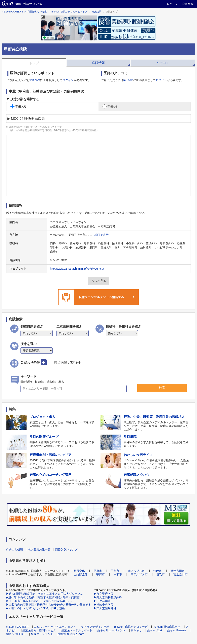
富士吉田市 (178, 571)
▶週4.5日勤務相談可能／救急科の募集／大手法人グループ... (44, 594)
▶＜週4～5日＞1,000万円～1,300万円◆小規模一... (38, 608)
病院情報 (98, 63)
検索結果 (96, 12)
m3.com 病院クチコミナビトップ (69, 12)
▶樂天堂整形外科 (105, 608)
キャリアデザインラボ (95, 627)
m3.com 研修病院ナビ (166, 627)
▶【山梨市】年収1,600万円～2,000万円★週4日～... (39, 601)
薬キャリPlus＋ (16, 634)
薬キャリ (136, 630)
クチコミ (163, 63)
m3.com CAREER (17, 627)
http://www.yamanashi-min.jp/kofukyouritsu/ (77, 269)
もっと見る (99, 281)
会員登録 (188, 4)
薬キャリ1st (154, 630)
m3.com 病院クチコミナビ (131, 627)
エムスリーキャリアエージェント (55, 627)
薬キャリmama (177, 630)
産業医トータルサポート (77, 630)
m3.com (35, 80)
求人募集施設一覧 (39, 549)
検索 (162, 388)
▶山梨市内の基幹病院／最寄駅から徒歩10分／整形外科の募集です (48, 605)
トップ (34, 63)
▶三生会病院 (102, 601)
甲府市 (98, 571)
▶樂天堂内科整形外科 (108, 597)
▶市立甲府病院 (104, 594)
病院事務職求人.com (71, 634)
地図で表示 (102, 235)
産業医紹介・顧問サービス (39, 630)
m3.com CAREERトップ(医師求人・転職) (25, 12)
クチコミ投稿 (14, 549)
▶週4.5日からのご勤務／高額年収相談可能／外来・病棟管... (44, 597)
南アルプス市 (136, 571)
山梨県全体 (78, 571)
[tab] (34, 62)
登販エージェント (42, 634)
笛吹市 (158, 571)
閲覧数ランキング (66, 549)
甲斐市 (115, 571)
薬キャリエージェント (111, 630)
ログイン (172, 4)
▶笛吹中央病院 (104, 605)
